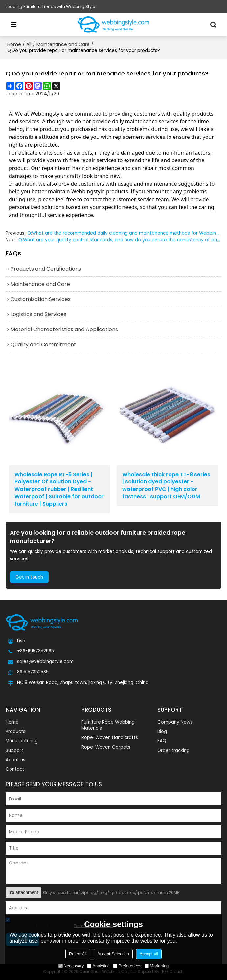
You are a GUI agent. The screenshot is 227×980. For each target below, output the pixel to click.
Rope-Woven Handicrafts (110, 738)
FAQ (162, 741)
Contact (15, 769)
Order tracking (173, 750)
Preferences (127, 966)
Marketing (157, 966)
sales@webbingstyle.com (45, 662)
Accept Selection (113, 954)
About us (15, 760)
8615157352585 (33, 672)
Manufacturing (22, 741)
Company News (175, 722)
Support (14, 750)
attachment (23, 892)
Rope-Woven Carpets (106, 747)
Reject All (78, 954)
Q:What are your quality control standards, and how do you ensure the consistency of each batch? (120, 240)
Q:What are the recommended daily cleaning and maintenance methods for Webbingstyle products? (124, 233)
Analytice (98, 966)
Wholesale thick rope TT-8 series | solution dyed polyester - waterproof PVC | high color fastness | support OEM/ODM (166, 486)
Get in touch (29, 577)
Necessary (71, 966)
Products (15, 731)
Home (14, 44)
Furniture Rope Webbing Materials (108, 725)
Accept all (149, 954)
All (29, 44)
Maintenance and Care (63, 44)
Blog (162, 731)
